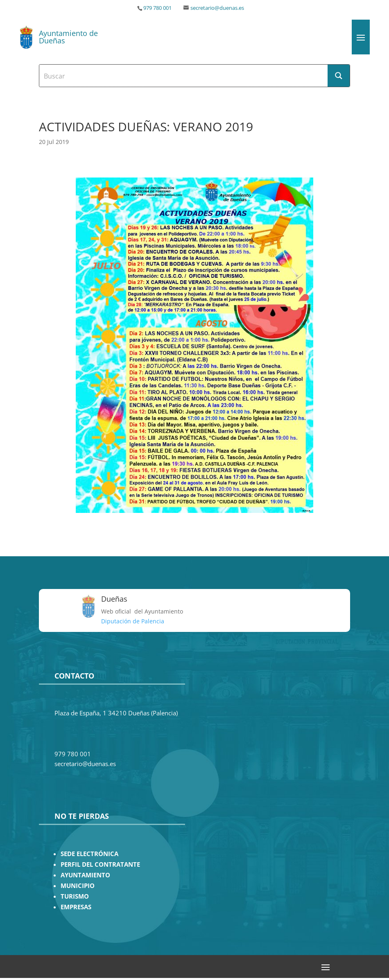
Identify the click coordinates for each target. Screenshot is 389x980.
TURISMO (75, 896)
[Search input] (184, 76)
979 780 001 (157, 8)
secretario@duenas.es (217, 8)
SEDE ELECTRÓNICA (89, 854)
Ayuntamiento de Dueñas (68, 37)
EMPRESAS (76, 907)
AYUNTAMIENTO (85, 875)
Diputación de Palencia (133, 621)
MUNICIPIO (78, 886)
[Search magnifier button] (339, 76)
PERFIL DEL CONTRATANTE (100, 864)
